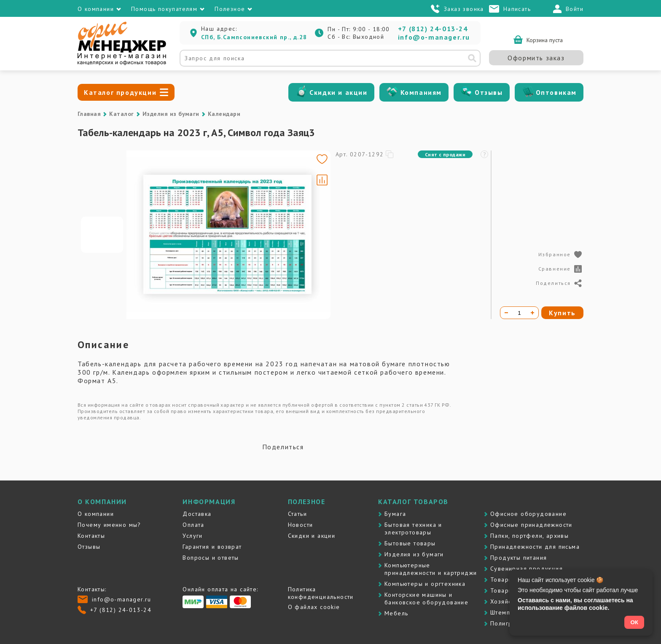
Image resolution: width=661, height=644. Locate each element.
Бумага (395, 514)
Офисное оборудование (528, 514)
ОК (634, 622)
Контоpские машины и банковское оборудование (426, 598)
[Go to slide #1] (102, 235)
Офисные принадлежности (531, 525)
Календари (224, 114)
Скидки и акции (338, 92)
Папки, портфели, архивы (529, 536)
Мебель (396, 613)
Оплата (193, 525)
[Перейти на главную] (122, 63)
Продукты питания (519, 558)
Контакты (91, 536)
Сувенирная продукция (527, 569)
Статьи (297, 514)
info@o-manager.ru (434, 37)
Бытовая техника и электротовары (413, 529)
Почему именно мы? (109, 525)
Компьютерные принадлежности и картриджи (431, 569)
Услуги (192, 536)
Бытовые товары (410, 543)
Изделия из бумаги (171, 114)
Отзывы (489, 92)
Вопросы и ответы (211, 558)
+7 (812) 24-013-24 (433, 29)
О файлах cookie (314, 607)
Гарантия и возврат (212, 547)
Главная (89, 114)
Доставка (197, 514)
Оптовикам (556, 92)
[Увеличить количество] (532, 313)
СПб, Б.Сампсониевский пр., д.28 (254, 37)
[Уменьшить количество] (506, 313)
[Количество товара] (519, 313)
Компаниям (421, 92)
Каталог (121, 114)
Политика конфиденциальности (321, 593)
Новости (301, 525)
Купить (562, 313)
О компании (96, 514)
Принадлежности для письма (535, 547)
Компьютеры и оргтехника (425, 584)
